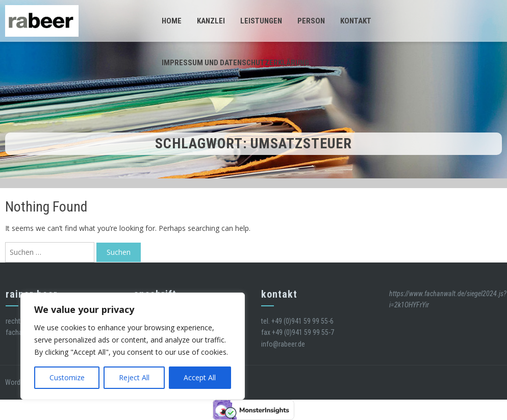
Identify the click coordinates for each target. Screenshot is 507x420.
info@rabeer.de (283, 344)
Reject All (134, 377)
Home (172, 21)
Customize (67, 377)
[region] (133, 346)
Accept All (200, 377)
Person (311, 21)
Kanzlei (211, 21)
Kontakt (356, 21)
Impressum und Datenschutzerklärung (235, 63)
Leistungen (261, 21)
